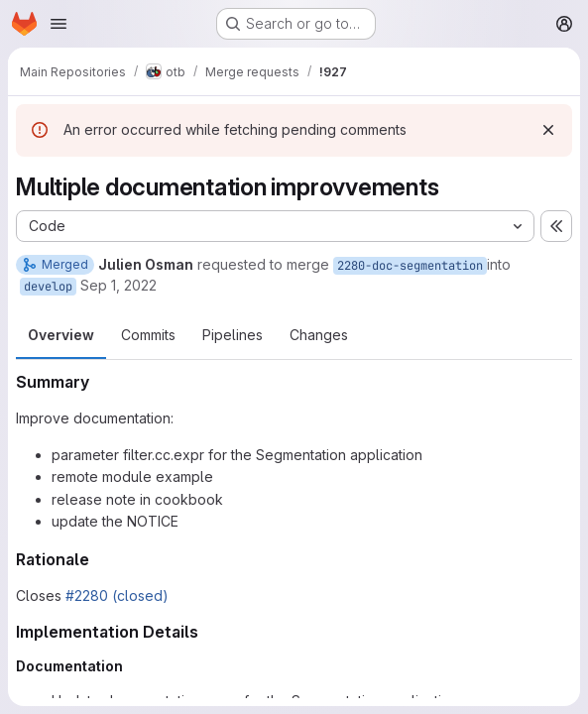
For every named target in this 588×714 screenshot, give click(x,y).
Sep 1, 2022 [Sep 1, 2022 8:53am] (118, 285)
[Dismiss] (548, 130)
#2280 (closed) (117, 595)
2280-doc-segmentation (410, 266)
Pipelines (233, 335)
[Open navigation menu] (59, 24)
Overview (61, 335)
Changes (319, 335)
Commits (148, 335)
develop (48, 287)
